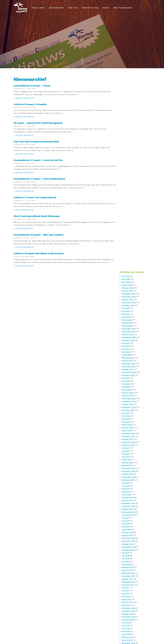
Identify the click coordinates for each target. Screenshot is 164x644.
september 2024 (129, 151)
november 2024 (129, 145)
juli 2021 (126, 261)
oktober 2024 (128, 148)
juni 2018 (126, 369)
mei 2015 (126, 477)
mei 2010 (126, 584)
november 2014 (129, 494)
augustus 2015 (128, 468)
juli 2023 (126, 192)
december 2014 (129, 491)
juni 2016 (126, 439)
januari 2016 (127, 453)
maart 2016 (127, 448)
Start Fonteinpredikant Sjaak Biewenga (37, 216)
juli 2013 (126, 538)
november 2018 (129, 355)
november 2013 (129, 529)
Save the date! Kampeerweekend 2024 (36, 142)
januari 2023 (127, 209)
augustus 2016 (128, 433)
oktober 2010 (128, 570)
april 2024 (126, 165)
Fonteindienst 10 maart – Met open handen (39, 235)
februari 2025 (128, 136)
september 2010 (129, 573)
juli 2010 (126, 579)
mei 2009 (126, 614)
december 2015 (129, 456)
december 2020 (129, 282)
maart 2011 (127, 567)
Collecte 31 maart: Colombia (30, 104)
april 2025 (126, 130)
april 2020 (126, 305)
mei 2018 (126, 372)
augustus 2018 (128, 363)
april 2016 (126, 445)
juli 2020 (126, 296)
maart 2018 (127, 378)
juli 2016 (126, 436)
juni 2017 (126, 404)
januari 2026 (127, 104)
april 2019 (126, 340)
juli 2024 (126, 157)
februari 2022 (128, 241)
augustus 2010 (128, 576)
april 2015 (126, 480)
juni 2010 (126, 582)
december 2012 (129, 555)
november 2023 (129, 180)
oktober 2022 (128, 218)
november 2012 (129, 558)
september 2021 (129, 256)
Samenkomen (56, 8)
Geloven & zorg (90, 8)
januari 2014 (127, 523)
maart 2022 (127, 238)
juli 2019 (126, 331)
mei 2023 (126, 197)
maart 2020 (127, 308)
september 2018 (129, 360)
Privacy (65, 630)
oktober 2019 (127, 323)
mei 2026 (126, 93)
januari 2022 (127, 244)
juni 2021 (126, 264)
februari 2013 (128, 550)
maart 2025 (127, 133)
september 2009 (129, 602)
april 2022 (126, 235)
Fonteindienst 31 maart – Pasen (32, 86)
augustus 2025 (128, 119)
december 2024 (129, 142)
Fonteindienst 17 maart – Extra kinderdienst (39, 179)
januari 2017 (127, 419)
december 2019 (129, 317)
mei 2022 (126, 232)
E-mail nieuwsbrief (50, 630)
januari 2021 (127, 279)
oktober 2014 (128, 497)
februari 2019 (128, 346)
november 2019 (129, 320)
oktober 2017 (128, 392)
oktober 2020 (128, 288)
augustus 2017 (128, 398)
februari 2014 (128, 520)
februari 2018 (128, 381)
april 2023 (126, 200)
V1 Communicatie (84, 641)
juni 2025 (126, 125)
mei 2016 (126, 442)
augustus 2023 (128, 189)
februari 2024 (128, 171)
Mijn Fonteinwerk (123, 8)
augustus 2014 (128, 503)
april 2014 (126, 515)
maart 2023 (127, 203)
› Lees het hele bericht (24, 98)
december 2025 (129, 107)
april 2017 (126, 410)
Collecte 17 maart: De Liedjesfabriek (35, 197)
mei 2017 (126, 407)
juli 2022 (126, 226)
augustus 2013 (128, 535)
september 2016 (129, 430)
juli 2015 (126, 471)
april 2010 (126, 587)
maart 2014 (127, 517)
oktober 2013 (127, 532)
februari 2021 (128, 276)
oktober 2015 (127, 462)
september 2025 (129, 116)
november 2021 (129, 250)
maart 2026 (127, 98)
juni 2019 (126, 334)
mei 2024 (126, 162)
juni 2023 (126, 195)
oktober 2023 (128, 183)
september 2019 (129, 325)
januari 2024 (127, 174)
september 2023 (129, 186)
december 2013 (129, 526)
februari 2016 (128, 451)
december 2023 (129, 177)
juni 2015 (126, 474)
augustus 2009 (128, 605)
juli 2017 (126, 401)
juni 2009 (126, 611)
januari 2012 (127, 564)
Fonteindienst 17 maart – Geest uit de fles (38, 160)
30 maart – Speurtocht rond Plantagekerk (38, 123)
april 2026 (126, 95)
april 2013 (126, 544)
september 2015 (129, 465)
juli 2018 (126, 366)
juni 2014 (126, 509)
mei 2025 (126, 128)
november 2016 (129, 424)
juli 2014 (126, 506)
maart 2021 (127, 273)
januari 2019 (127, 349)
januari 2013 (127, 553)
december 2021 (129, 247)
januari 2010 (127, 596)
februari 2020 (128, 311)
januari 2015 (127, 488)
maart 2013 (127, 547)
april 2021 (126, 270)
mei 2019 (126, 337)
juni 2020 (126, 299)
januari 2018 (127, 384)
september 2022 (129, 221)
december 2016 (129, 422)
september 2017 (129, 395)
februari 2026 (128, 101)
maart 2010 (127, 590)
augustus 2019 (128, 328)
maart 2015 (127, 483)
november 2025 (129, 110)
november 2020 (129, 285)
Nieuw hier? (38, 8)
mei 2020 (126, 302)
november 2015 (129, 459)
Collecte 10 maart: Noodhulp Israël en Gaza (39, 253)
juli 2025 (126, 122)
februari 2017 (128, 416)
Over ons (73, 8)
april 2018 (126, 375)
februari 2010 (128, 593)
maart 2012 (127, 561)
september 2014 (129, 500)
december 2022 (129, 212)
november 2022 (129, 215)
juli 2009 (126, 608)
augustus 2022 (128, 224)
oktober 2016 (127, 427)
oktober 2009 (128, 599)
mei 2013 (126, 541)
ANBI (86, 630)
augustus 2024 (128, 154)
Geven (106, 8)
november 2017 (129, 389)
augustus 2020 (128, 293)
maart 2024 (127, 168)
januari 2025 (127, 139)
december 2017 (129, 387)
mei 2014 (126, 512)
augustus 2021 (128, 259)
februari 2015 (128, 486)
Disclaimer (76, 630)
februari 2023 (128, 206)
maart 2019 (127, 343)
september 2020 (129, 290)
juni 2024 (126, 159)
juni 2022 (126, 229)
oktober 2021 (127, 253)
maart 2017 (127, 413)
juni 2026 (126, 90)
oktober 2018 (127, 357)
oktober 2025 (128, 113)
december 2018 (129, 352)
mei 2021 (126, 267)
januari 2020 (127, 314)
